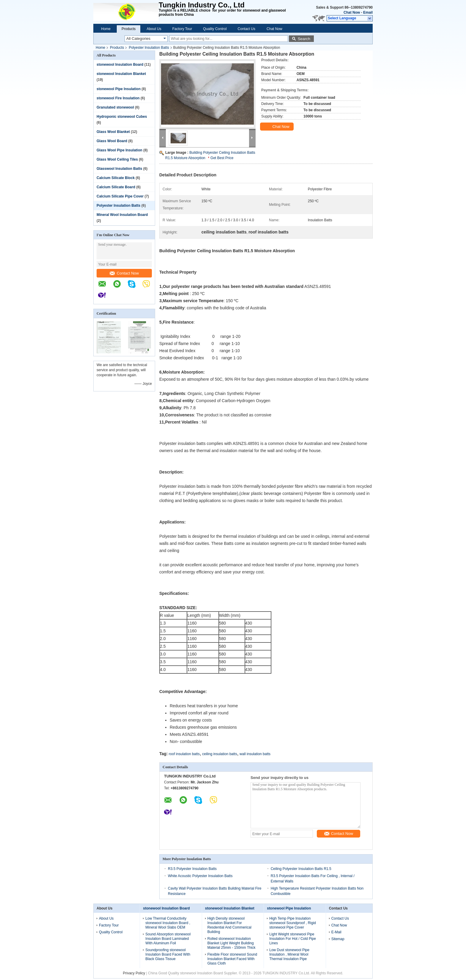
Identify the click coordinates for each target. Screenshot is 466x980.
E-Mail (336, 932)
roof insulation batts (184, 754)
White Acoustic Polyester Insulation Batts (200, 876)
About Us (154, 29)
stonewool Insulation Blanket (121, 74)
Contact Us (247, 29)
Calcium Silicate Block (116, 178)
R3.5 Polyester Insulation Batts (192, 869)
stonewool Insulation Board (120, 65)
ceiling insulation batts (219, 754)
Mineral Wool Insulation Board (122, 215)
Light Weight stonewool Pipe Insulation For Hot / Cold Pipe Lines (293, 939)
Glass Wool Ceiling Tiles (117, 159)
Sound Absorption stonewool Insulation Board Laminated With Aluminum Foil (168, 939)
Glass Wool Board (112, 141)
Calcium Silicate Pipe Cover (120, 196)
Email (368, 12)
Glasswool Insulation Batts (119, 169)
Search (304, 39)
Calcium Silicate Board (116, 187)
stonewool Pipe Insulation (119, 89)
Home (106, 29)
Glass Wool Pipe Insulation (119, 150)
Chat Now (352, 12)
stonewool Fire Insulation (118, 98)
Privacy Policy (134, 973)
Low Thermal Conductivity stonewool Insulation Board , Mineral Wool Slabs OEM (168, 923)
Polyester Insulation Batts (149, 48)
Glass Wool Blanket (113, 132)
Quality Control (215, 29)
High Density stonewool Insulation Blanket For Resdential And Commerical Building (229, 925)
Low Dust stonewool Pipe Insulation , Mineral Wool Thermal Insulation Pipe (289, 954)
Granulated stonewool (115, 107)
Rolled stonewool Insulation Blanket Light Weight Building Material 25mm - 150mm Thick (232, 943)
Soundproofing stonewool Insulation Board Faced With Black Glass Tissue (168, 954)
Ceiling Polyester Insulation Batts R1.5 (301, 869)
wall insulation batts (255, 754)
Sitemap (338, 939)
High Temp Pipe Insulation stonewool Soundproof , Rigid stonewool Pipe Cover (293, 923)
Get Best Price (222, 158)
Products (129, 29)
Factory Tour (182, 29)
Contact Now (124, 273)
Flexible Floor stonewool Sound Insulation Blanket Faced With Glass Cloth (232, 959)
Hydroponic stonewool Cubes (122, 117)
